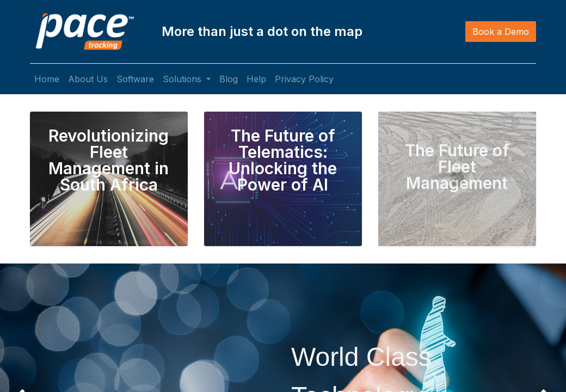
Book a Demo (501, 32)
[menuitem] (47, 79)
